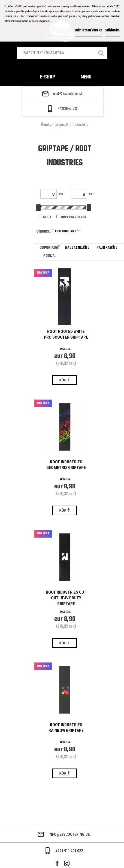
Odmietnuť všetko (89, 30)
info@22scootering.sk (68, 94)
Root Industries (77, 125)
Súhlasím (112, 30)
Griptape (58, 125)
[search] (101, 54)
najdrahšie (107, 248)
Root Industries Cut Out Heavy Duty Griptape (66, 598)
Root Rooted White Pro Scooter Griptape (66, 334)
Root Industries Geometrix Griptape (66, 465)
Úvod (45, 125)
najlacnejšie (77, 248)
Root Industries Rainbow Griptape (66, 728)
